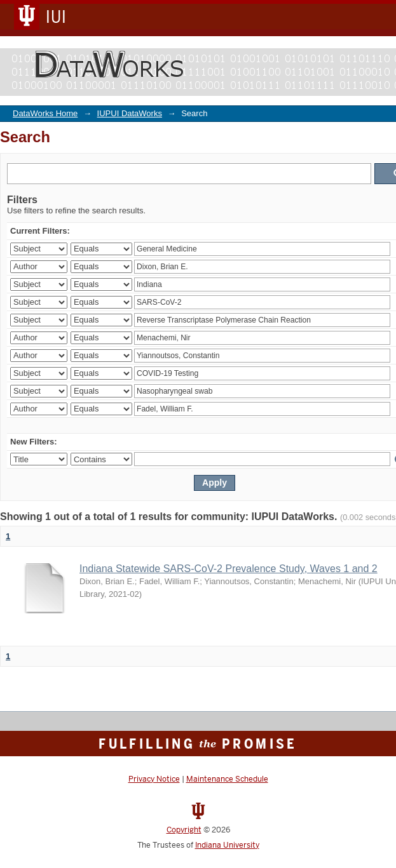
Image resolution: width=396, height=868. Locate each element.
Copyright (184, 830)
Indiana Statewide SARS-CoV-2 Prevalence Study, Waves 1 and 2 (229, 569)
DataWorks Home (45, 113)
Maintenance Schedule (227, 779)
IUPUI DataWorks (130, 113)
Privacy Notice (154, 779)
